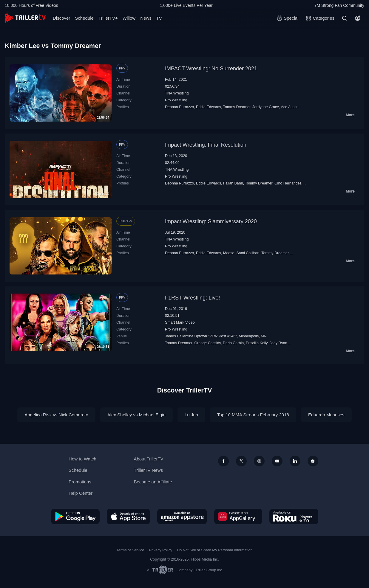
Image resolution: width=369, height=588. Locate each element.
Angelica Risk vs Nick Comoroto (56, 415)
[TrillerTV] (25, 18)
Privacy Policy (160, 550)
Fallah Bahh (233, 183)
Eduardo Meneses (326, 415)
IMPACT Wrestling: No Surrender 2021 (211, 69)
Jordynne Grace (266, 107)
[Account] (358, 18)
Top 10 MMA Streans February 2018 (253, 415)
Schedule (84, 18)
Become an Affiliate (153, 482)
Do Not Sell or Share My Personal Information (215, 550)
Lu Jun (191, 415)
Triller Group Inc (209, 570)
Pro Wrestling (176, 100)
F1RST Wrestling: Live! (192, 298)
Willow (129, 18)
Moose (229, 253)
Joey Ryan (278, 343)
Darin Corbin (233, 343)
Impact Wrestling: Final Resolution (206, 145)
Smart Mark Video (180, 322)
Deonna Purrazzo (179, 107)
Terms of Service (131, 550)
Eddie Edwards (209, 107)
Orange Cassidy (208, 343)
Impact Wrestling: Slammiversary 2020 (211, 221)
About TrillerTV (148, 459)
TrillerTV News (148, 470)
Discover (61, 18)
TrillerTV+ (108, 18)
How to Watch (82, 459)
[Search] (345, 18)
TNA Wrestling (177, 93)
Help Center (81, 493)
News (146, 18)
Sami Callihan (248, 253)
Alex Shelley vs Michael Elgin (136, 415)
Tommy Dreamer (237, 107)
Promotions (80, 482)
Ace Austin (290, 107)
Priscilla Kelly (257, 343)
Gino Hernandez (288, 183)
